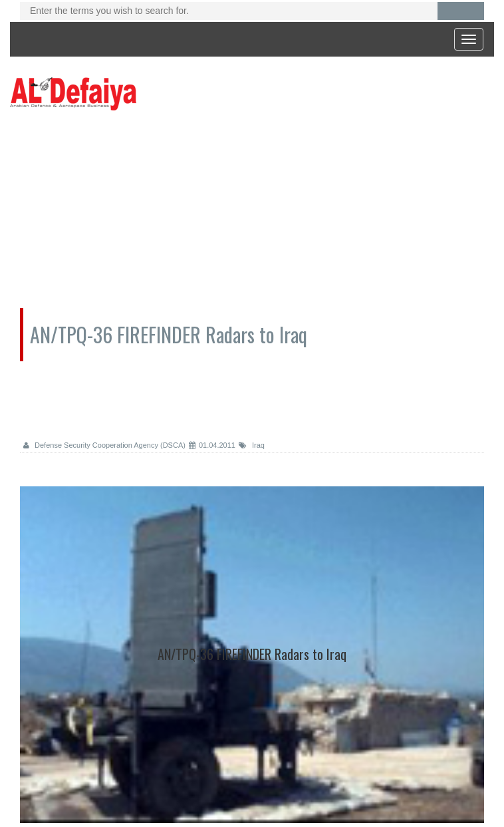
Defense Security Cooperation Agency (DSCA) (104, 445)
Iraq (252, 445)
